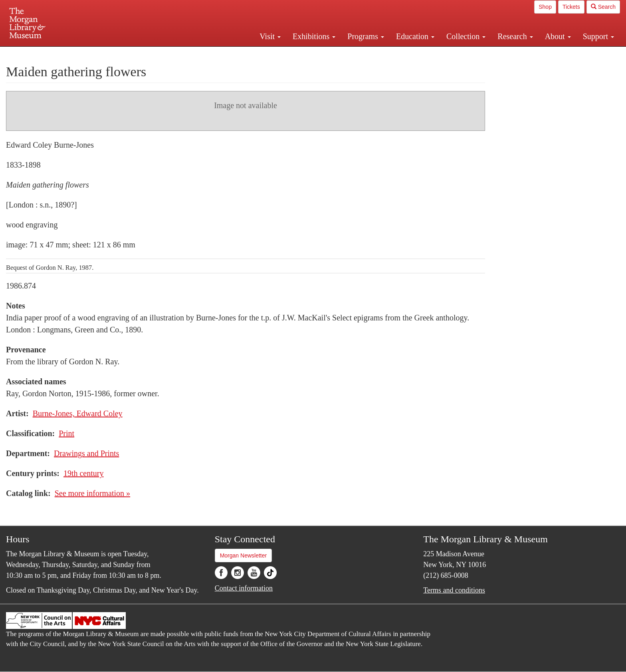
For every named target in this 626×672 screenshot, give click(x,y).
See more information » (92, 493)
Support (598, 36)
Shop (545, 7)
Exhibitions (314, 36)
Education (415, 36)
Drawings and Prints (86, 453)
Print (66, 433)
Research (515, 36)
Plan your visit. (218, 53)
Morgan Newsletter (244, 555)
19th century (84, 473)
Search (603, 7)
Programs (366, 36)
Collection (466, 36)
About (558, 36)
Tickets (571, 7)
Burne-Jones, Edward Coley (78, 413)
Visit (270, 36)
